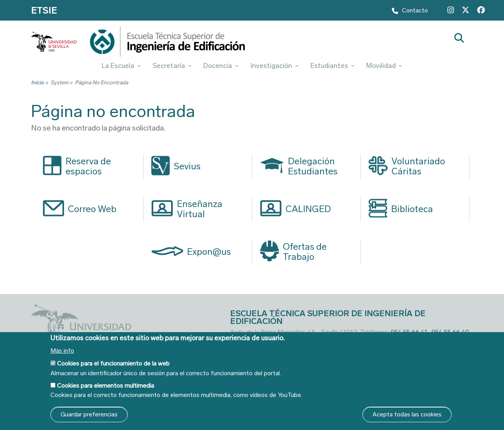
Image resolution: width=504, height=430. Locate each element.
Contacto (410, 12)
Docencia (221, 66)
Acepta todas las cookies (407, 414)
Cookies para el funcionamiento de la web (113, 363)
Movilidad (384, 66)
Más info (62, 351)
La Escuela (121, 66)
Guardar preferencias (89, 414)
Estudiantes (333, 66)
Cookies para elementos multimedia (106, 386)
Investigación (275, 66)
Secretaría (172, 66)
